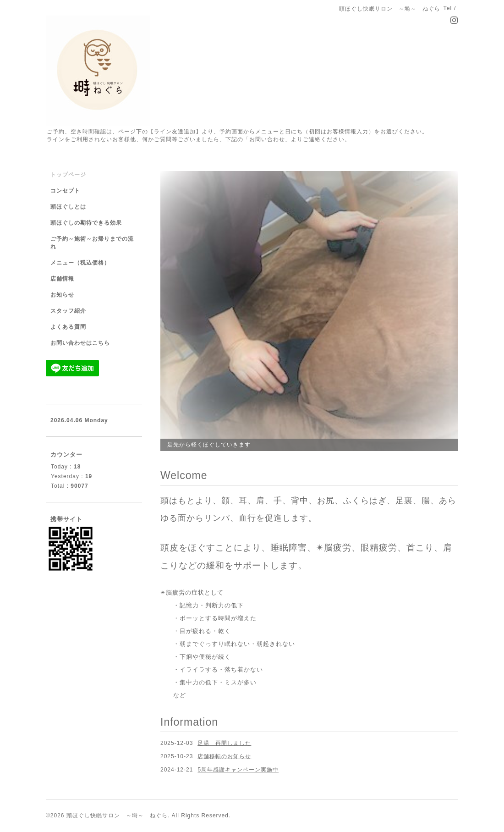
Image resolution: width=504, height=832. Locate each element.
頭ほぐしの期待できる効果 (86, 223)
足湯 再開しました (224, 743)
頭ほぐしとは (68, 207)
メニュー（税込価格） (80, 263)
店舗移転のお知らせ (224, 756)
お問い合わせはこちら (80, 343)
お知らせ (62, 295)
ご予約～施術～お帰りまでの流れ (92, 243)
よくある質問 (68, 327)
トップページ (68, 175)
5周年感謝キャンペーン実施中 (238, 770)
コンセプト (65, 191)
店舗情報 (62, 279)
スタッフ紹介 (68, 311)
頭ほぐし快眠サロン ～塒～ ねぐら (117, 815)
